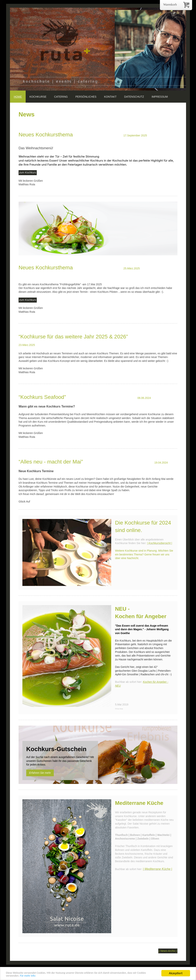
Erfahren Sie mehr (40, 773)
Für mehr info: (48, 975)
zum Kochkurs (28, 172)
